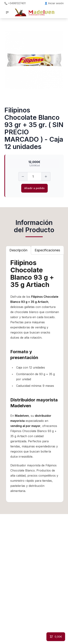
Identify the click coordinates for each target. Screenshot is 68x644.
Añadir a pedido (34, 188)
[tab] (18, 250)
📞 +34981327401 (15, 3)
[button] (7, 12)
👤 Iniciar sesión (54, 3)
